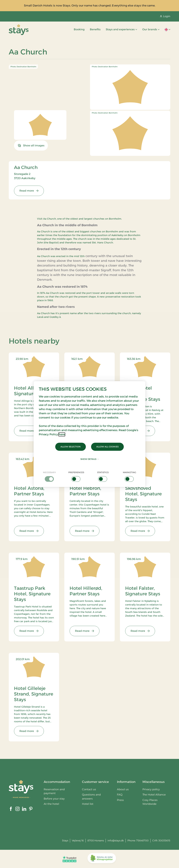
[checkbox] (50, 476)
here (62, 434)
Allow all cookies (107, 447)
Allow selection (71, 447)
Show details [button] (90, 459)
